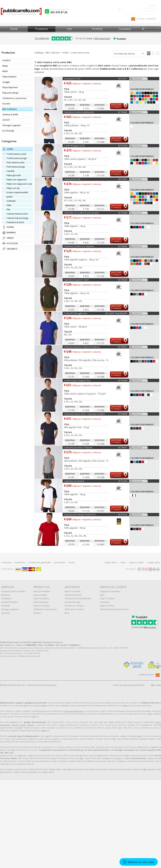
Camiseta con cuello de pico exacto (81, 213)
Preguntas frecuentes (110, 591)
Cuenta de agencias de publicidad (129, 685)
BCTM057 (123, 447)
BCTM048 (123, 380)
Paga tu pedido (107, 598)
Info (69, 29)
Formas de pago (72, 602)
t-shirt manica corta (80, 53)
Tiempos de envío (73, 595)
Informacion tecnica (74, 609)
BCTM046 (123, 414)
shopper (31, 725)
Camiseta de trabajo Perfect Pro (80, 515)
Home (14, 29)
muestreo (6, 595)
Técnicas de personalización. (78, 598)
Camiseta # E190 (72, 179)
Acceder (156, 685)
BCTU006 (123, 213)
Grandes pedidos (9, 602)
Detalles (138, 79)
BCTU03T (123, 179)
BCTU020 (123, 481)
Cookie (72, 562)
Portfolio (97, 29)
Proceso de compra (74, 606)
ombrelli (15, 725)
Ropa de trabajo (41, 606)
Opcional (6, 613)
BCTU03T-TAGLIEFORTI (116, 313)
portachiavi (5, 725)
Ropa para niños (41, 598)
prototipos (6, 598)
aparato (37, 613)
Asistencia (20, 562)
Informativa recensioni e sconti (114, 609)
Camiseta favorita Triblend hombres (82, 347)
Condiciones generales (40, 562)
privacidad (60, 562)
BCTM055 (123, 347)
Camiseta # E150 (72, 79)
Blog (67, 613)
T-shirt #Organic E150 (74, 146)
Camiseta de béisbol (74, 481)
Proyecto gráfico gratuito (13, 591)
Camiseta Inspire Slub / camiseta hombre (84, 414)
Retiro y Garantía (73, 591)
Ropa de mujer (40, 595)
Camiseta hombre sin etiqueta (79, 246)
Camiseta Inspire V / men (76, 280)
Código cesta (153, 562)
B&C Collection (53, 53)
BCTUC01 (123, 515)
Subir (123, 562)
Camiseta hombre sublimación (79, 112)
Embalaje (6, 606)
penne (23, 725)
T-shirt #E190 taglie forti (75, 313)
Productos (42, 29)
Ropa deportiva (41, 602)
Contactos (125, 29)
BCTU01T (123, 79)
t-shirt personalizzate (74, 711)
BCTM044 (123, 280)
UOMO (65, 53)
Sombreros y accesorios (45, 609)
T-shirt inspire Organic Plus (77, 380)
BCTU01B (123, 146)
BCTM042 (123, 246)
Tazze (158, 722)
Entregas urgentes (10, 609)
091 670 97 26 (59, 12)
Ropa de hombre (42, 591)
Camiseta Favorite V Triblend (78, 447)
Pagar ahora (111, 562)
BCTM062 (123, 112)
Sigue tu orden (136, 562)
